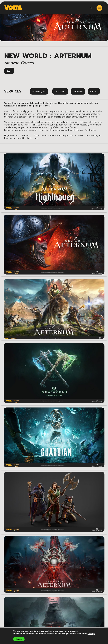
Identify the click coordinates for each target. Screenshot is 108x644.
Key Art (94, 91)
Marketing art (39, 91)
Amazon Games (19, 63)
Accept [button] (19, 639)
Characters (60, 91)
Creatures (78, 91)
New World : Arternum (48, 56)
